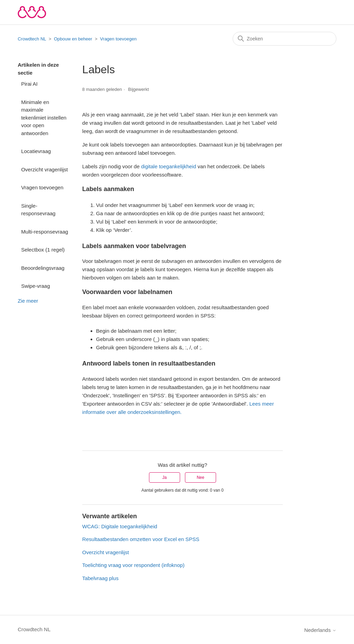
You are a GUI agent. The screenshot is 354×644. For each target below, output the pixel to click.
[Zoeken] (285, 39)
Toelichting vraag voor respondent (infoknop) (133, 565)
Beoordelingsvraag (43, 268)
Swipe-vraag (35, 286)
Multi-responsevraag (45, 232)
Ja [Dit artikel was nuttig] (164, 477)
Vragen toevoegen (118, 39)
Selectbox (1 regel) (43, 250)
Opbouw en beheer (73, 39)
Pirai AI (29, 84)
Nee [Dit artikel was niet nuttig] (201, 477)
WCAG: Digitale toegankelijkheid (120, 526)
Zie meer (28, 301)
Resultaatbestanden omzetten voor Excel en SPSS (141, 539)
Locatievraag (36, 151)
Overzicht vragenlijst (44, 169)
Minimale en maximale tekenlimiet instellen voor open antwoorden (44, 118)
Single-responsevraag (38, 210)
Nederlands (320, 630)
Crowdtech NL (32, 39)
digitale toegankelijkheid (169, 166)
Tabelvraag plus (100, 578)
